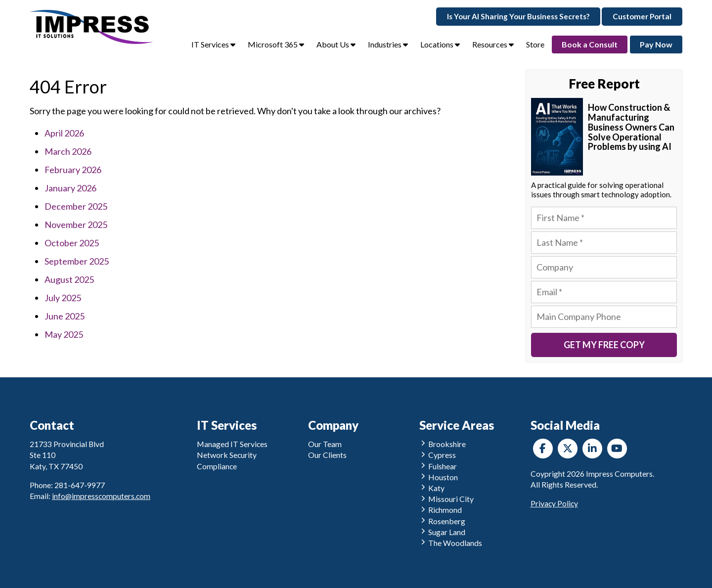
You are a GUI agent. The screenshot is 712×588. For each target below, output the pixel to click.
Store (535, 44)
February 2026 (73, 170)
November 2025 (76, 225)
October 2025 (72, 243)
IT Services (213, 44)
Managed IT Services (232, 444)
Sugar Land (443, 532)
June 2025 (65, 316)
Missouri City (447, 499)
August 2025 (69, 279)
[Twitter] (568, 448)
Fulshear (438, 466)
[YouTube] (617, 448)
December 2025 (76, 206)
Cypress (438, 455)
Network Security (227, 455)
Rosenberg (443, 521)
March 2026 (68, 151)
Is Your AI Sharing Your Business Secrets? (518, 16)
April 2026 (64, 133)
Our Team (325, 444)
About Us (336, 44)
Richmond (441, 510)
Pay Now (656, 44)
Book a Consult (590, 44)
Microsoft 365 (276, 44)
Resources (493, 44)
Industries (388, 44)
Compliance (217, 466)
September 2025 (77, 261)
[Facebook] (543, 448)
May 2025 (64, 334)
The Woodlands (451, 543)
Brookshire (443, 444)
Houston (439, 477)
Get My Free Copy (604, 345)
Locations (440, 44)
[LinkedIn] (592, 448)
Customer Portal (642, 16)
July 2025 (63, 298)
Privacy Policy (554, 503)
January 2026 (70, 188)
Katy (432, 488)
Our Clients (327, 455)
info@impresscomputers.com (101, 496)
